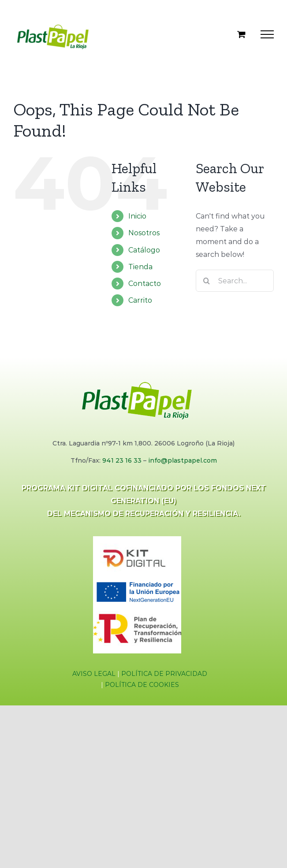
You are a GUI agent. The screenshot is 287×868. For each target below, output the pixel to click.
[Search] (207, 281)
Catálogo (144, 250)
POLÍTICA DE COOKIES (142, 685)
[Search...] (235, 281)
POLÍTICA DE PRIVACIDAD (164, 674)
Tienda (140, 267)
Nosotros (144, 233)
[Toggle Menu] (267, 34)
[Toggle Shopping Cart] (241, 34)
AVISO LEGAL (94, 674)
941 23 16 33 (122, 460)
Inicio (137, 216)
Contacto (145, 284)
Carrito (140, 300)
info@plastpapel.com (183, 460)
